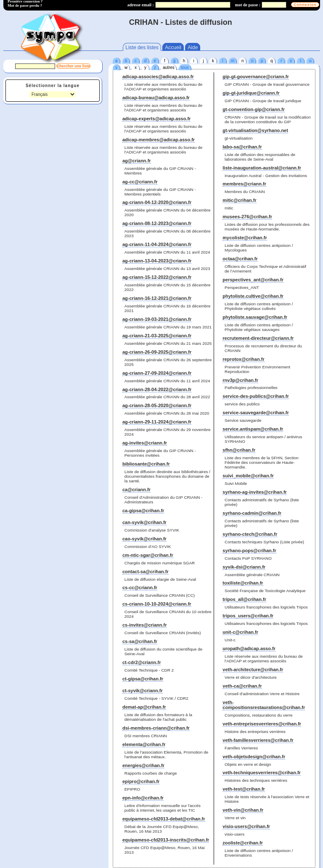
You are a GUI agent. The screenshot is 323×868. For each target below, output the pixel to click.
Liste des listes (142, 48)
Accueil (173, 48)
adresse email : (141, 5)
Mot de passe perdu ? (25, 5)
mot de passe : (248, 5)
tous (185, 67)
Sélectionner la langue (53, 86)
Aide (193, 48)
